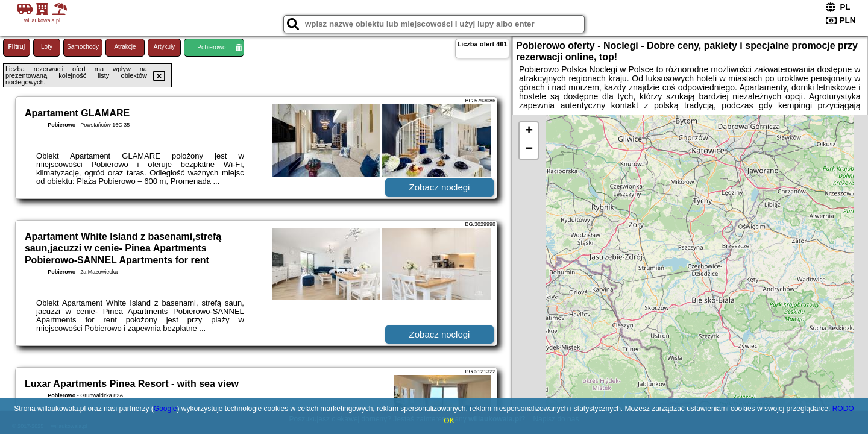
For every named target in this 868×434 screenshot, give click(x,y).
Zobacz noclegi (440, 187)
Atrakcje (125, 47)
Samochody (83, 47)
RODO (843, 409)
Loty (47, 47)
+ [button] (529, 131)
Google (165, 409)
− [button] (529, 149)
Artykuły (165, 47)
